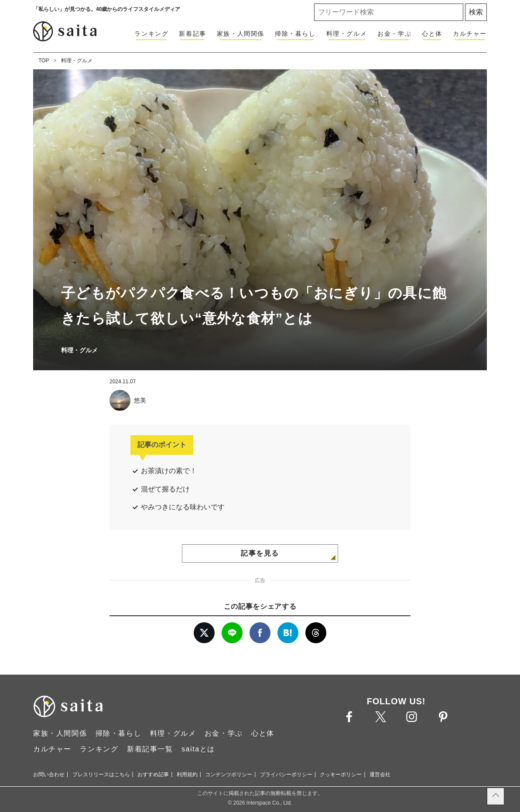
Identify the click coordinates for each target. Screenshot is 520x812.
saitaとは (198, 749)
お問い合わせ (49, 774)
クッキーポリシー (341, 774)
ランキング (151, 34)
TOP (44, 61)
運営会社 (380, 774)
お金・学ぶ (394, 34)
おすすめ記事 (153, 774)
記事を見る (260, 553)
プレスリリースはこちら (101, 774)
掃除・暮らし (295, 34)
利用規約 (187, 774)
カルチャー (470, 34)
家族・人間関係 (241, 34)
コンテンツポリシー (229, 774)
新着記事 (192, 34)
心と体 (432, 34)
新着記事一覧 (150, 749)
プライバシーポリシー (286, 774)
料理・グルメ (347, 34)
